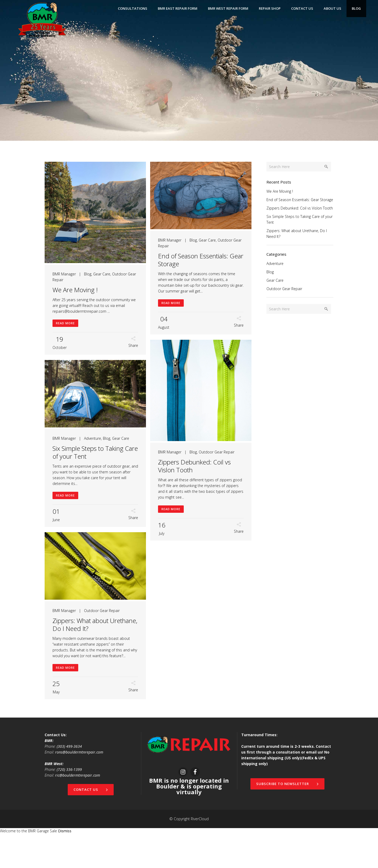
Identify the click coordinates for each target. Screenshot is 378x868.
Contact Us (91, 824)
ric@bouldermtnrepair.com (78, 809)
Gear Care (102, 274)
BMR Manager (64, 274)
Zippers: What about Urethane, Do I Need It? (95, 659)
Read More (65, 323)
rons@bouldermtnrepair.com (79, 786)
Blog (88, 274)
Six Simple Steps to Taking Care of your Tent (198, 452)
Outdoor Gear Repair (111, 472)
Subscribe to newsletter (287, 818)
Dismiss (65, 865)
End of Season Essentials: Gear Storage (198, 260)
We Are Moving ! (75, 290)
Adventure (195, 438)
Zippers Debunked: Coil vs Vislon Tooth (89, 486)
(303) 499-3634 (69, 780)
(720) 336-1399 (69, 804)
